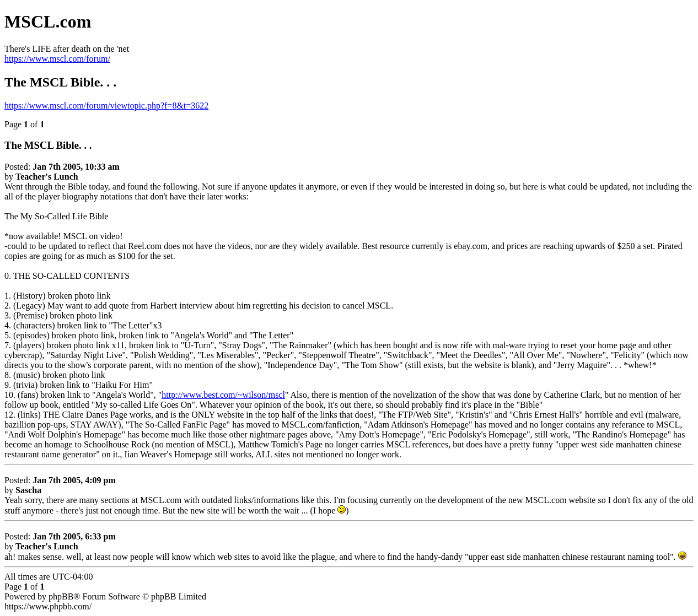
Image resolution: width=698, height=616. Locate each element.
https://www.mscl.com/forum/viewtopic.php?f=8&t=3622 (106, 106)
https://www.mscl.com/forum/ (57, 59)
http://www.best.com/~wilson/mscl (223, 395)
